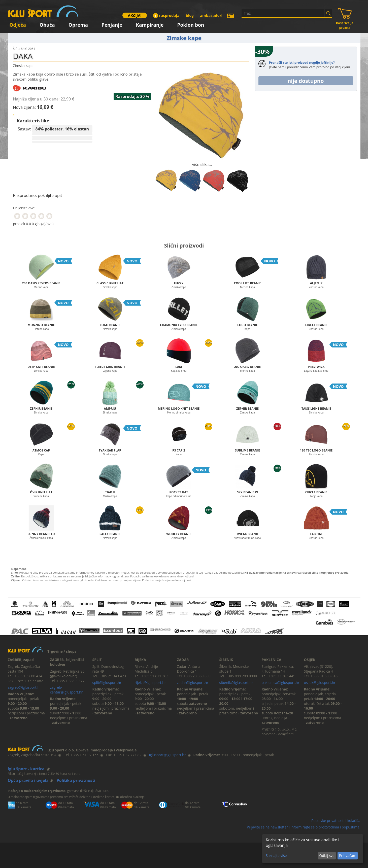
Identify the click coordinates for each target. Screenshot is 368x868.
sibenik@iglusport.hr (236, 683)
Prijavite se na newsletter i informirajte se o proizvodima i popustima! (304, 827)
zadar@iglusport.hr (193, 683)
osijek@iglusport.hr (320, 683)
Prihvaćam (348, 856)
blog (190, 15)
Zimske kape (184, 38)
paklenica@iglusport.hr (281, 683)
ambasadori (211, 15)
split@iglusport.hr (107, 683)
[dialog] (313, 849)
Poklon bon (191, 24)
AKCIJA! (135, 15)
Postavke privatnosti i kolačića (336, 821)
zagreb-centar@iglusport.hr (66, 690)
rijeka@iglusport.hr (150, 683)
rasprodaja (166, 15)
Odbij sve (327, 856)
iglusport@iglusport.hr (168, 755)
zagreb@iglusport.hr (24, 687)
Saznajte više (276, 856)
